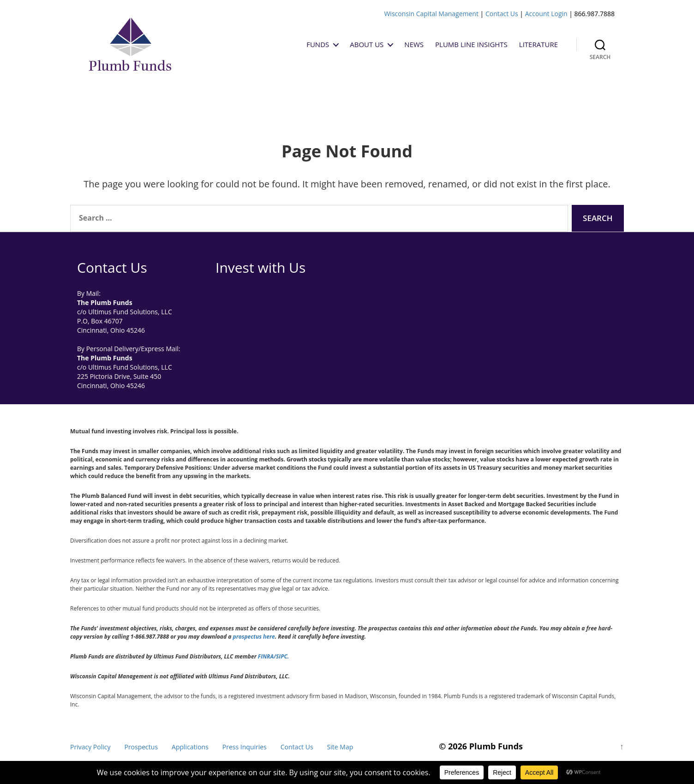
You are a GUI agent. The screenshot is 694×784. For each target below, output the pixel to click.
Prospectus (141, 747)
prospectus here (254, 637)
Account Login (546, 14)
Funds (318, 44)
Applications (190, 747)
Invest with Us (260, 267)
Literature (538, 44)
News (414, 44)
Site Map (340, 747)
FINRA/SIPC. (273, 656)
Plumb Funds (496, 746)
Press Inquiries (245, 747)
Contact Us (502, 14)
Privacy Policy (90, 747)
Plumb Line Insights (471, 44)
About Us (367, 44)
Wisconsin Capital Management (431, 14)
